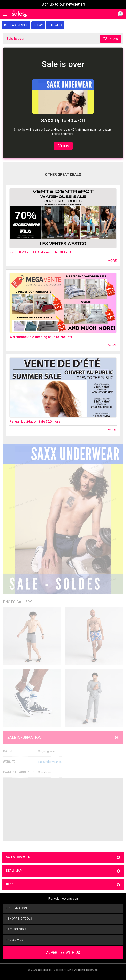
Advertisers (16, 929)
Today (38, 25)
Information (17, 908)
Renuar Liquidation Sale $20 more (35, 421)
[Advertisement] (63, 809)
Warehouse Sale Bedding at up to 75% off (41, 337)
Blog (63, 885)
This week (55, 25)
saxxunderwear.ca (50, 762)
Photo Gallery (18, 602)
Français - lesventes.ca (63, 899)
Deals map (63, 871)
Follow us (15, 940)
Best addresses (16, 25)
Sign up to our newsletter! (63, 4)
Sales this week (63, 857)
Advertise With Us (63, 952)
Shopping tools (19, 919)
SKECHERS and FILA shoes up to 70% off (40, 252)
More (112, 261)
